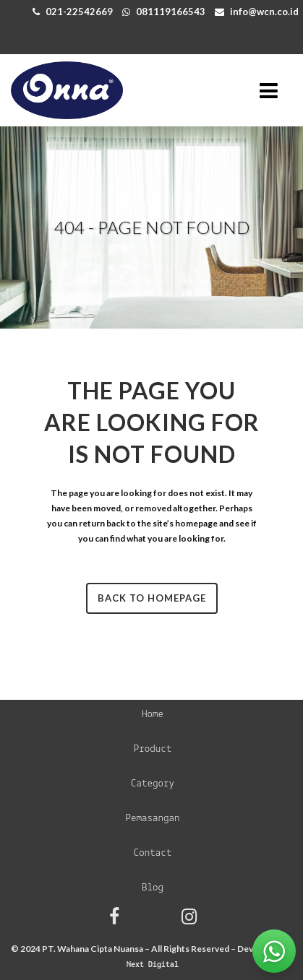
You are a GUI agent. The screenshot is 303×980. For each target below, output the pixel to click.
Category (153, 784)
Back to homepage (152, 598)
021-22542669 (79, 12)
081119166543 (171, 12)
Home (153, 715)
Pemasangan (152, 819)
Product (153, 749)
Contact (153, 853)
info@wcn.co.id (264, 12)
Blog (153, 888)
